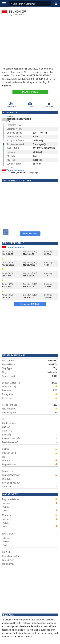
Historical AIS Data (30, 304)
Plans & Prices (30, 92)
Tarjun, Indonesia (15, 170)
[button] (56, 4)
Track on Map (30, 234)
